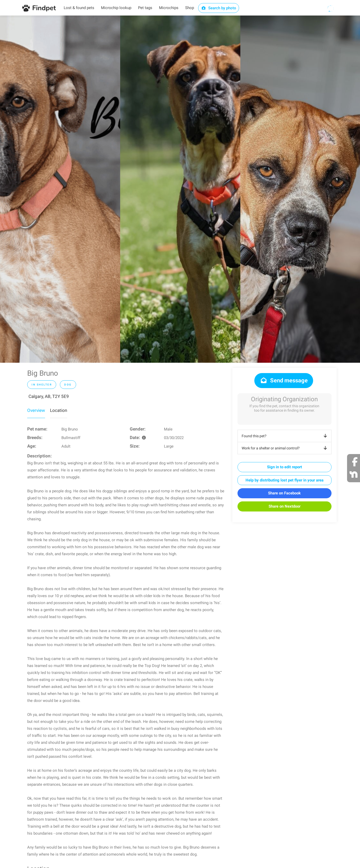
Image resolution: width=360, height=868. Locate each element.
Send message (284, 380)
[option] (60, 189)
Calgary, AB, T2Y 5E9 (49, 396)
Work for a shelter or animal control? (285, 448)
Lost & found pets (79, 8)
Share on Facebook (284, 493)
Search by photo (219, 8)
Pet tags (145, 8)
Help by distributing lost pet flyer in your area (285, 480)
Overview (36, 410)
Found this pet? (285, 436)
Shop (190, 8)
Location (59, 410)
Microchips (169, 8)
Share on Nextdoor (285, 506)
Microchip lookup (116, 8)
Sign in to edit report (285, 467)
